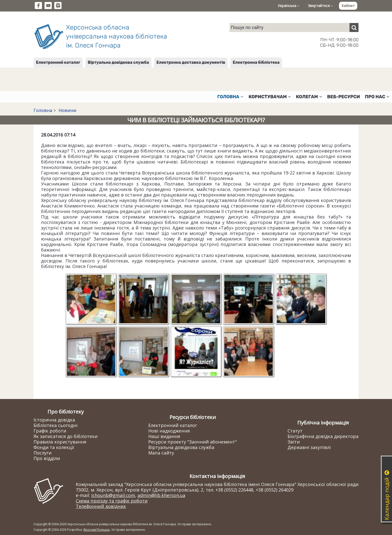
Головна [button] (230, 97)
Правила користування (60, 442)
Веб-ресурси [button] (344, 97)
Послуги (42, 453)
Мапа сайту (161, 453)
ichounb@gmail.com (113, 495)
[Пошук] (354, 27)
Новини (67, 110)
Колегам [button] (309, 97)
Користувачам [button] (270, 97)
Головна (43, 110)
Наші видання (164, 436)
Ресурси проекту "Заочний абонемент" (192, 442)
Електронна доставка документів (191, 62)
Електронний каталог (58, 62)
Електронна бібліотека (256, 62)
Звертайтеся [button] (320, 6)
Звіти (294, 442)
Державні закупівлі (309, 447)
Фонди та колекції (54, 447)
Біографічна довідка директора (323, 436)
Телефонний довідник (101, 506)
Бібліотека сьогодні (55, 425)
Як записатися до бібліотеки (65, 436)
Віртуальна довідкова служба (118, 62)
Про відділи (47, 458)
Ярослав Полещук (96, 530)
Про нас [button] (377, 97)
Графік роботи (50, 431)
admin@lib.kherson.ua (161, 495)
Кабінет (348, 6)
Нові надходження (169, 431)
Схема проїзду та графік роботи (112, 501)
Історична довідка (54, 420)
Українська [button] (289, 6)
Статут (295, 431)
